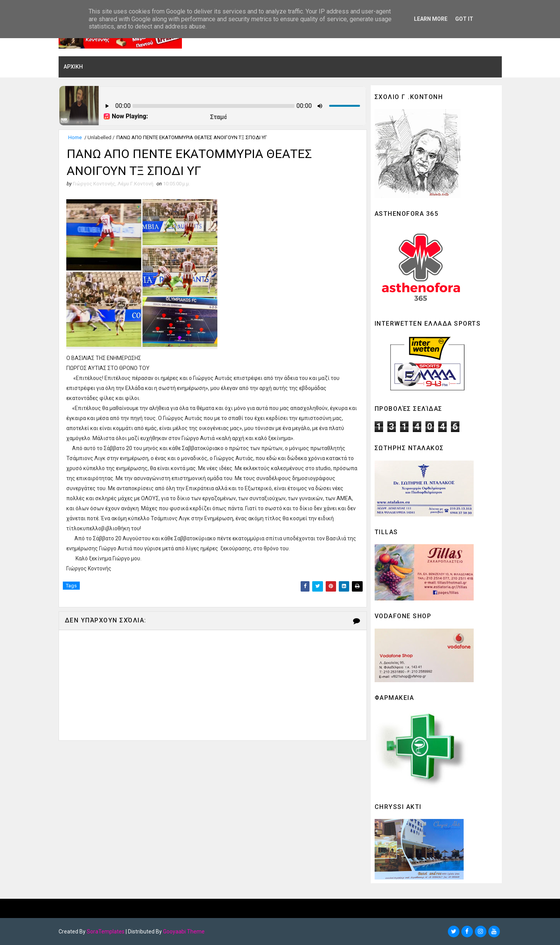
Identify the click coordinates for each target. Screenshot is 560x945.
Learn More (431, 19)
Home (75, 138)
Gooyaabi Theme (184, 932)
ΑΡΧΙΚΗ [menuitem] (73, 67)
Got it (464, 19)
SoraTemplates (106, 932)
